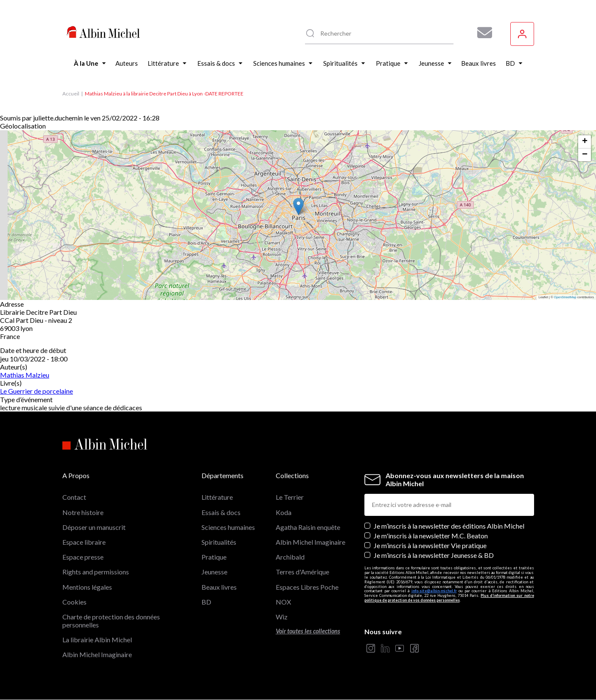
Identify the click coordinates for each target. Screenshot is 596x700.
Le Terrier (290, 497)
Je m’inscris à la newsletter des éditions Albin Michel (449, 526)
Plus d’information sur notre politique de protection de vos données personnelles (449, 598)
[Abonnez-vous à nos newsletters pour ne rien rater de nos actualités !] (481, 33)
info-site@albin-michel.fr (434, 591)
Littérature (217, 497)
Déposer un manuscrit (94, 527)
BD (206, 602)
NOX (283, 602)
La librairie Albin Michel (97, 640)
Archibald (290, 557)
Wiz (282, 617)
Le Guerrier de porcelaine (36, 391)
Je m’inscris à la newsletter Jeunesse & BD (434, 555)
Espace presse (83, 557)
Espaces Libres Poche (307, 587)
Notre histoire (83, 512)
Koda (284, 512)
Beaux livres (219, 587)
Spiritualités (219, 542)
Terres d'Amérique (302, 572)
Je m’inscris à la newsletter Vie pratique (430, 545)
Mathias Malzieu (25, 375)
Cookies (74, 602)
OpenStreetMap (565, 297)
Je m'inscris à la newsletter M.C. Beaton (431, 536)
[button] (298, 206)
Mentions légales (87, 587)
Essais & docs (221, 512)
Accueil (71, 94)
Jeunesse (214, 572)
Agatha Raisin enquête (308, 527)
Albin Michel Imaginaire (97, 654)
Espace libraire (84, 542)
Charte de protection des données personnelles (111, 621)
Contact (74, 497)
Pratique (214, 557)
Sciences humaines (228, 527)
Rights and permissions (96, 572)
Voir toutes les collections (308, 631)
